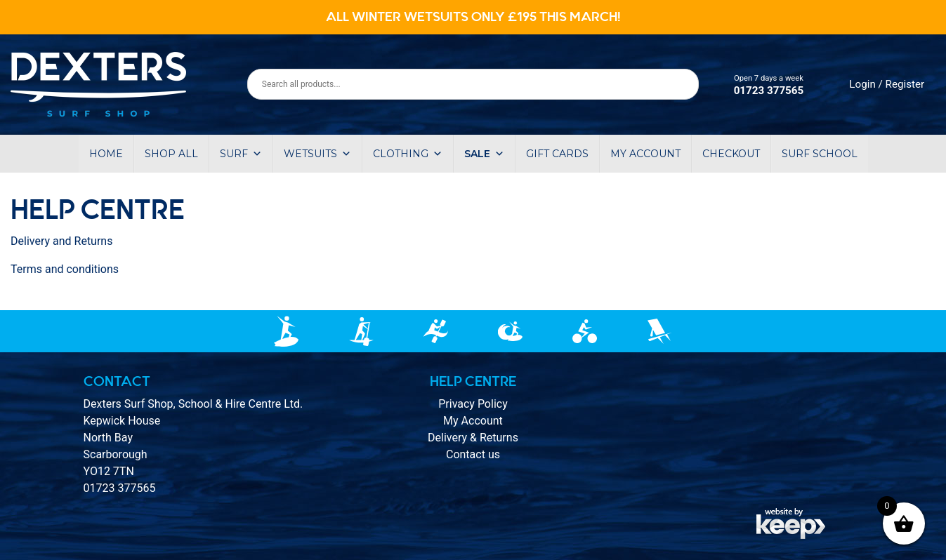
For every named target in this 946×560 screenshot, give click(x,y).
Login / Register (887, 84)
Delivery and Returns (61, 241)
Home (106, 154)
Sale (484, 154)
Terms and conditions (65, 269)
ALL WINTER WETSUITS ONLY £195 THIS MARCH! (473, 17)
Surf (241, 154)
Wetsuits (317, 154)
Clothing (408, 154)
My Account (473, 421)
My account (645, 154)
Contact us (473, 454)
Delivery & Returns (473, 438)
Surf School (820, 154)
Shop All (171, 154)
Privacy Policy (473, 404)
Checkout (731, 154)
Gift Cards (557, 154)
